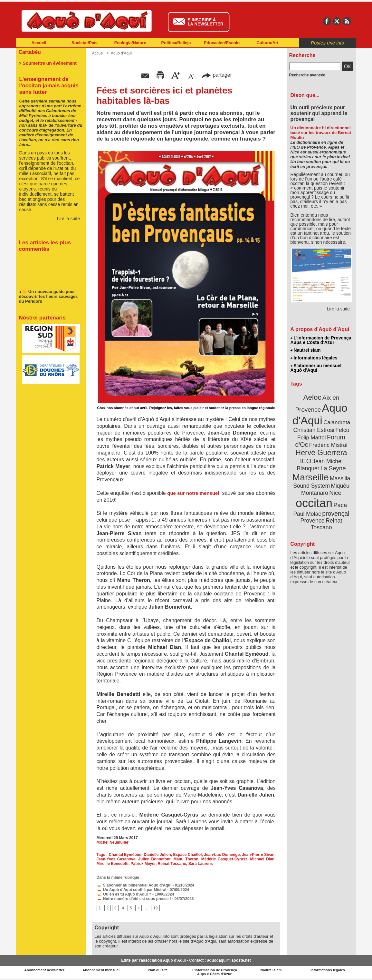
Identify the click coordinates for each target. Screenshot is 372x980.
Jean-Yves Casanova (116, 859)
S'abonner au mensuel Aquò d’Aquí (316, 368)
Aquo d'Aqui (320, 414)
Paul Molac (307, 514)
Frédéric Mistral (328, 445)
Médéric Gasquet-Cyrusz (224, 859)
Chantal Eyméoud (125, 855)
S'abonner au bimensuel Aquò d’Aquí (134, 885)
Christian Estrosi (314, 430)
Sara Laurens (201, 864)
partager (217, 75)
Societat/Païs (85, 43)
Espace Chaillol (188, 855)
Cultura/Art (268, 43)
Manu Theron (186, 859)
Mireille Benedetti (113, 864)
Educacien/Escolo (222, 43)
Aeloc (312, 397)
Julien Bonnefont (154, 859)
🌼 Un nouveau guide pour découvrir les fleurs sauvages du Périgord (48, 298)
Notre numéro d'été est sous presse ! (134, 899)
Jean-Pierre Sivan (258, 855)
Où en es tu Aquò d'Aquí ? (124, 894)
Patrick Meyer (143, 864)
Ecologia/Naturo (130, 43)
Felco (342, 430)
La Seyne (333, 468)
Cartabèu (30, 52)
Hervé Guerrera (321, 453)
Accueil (39, 43)
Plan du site (158, 970)
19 (155, 908)
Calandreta (337, 422)
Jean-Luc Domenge (222, 855)
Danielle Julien (157, 855)
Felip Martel (312, 438)
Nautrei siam (306, 350)
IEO (305, 461)
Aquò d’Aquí (121, 53)
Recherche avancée (307, 75)
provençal (336, 514)
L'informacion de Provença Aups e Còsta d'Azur (321, 340)
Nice (335, 493)
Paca (340, 505)
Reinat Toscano (172, 864)
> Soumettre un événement (48, 63)
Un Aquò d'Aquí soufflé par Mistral (132, 890)
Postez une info (327, 43)
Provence (313, 521)
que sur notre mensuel (193, 493)
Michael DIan (262, 859)
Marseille (311, 477)
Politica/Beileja (176, 43)
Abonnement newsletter (44, 970)
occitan (314, 503)
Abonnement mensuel (101, 970)
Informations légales (314, 358)
